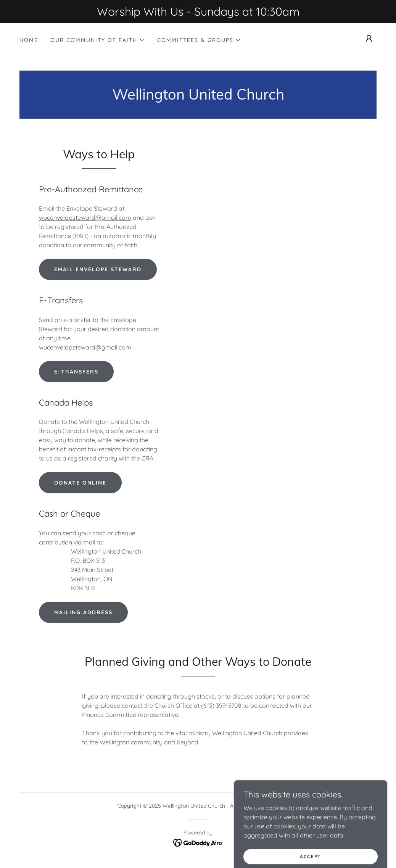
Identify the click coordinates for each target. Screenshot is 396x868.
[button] (98, 40)
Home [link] (29, 40)
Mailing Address (83, 612)
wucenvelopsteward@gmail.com (85, 217)
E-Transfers (76, 372)
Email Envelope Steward (98, 269)
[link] (198, 97)
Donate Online (80, 483)
